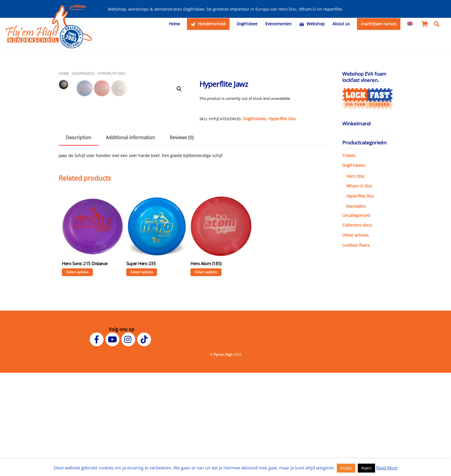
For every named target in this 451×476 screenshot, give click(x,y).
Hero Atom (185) (206, 367)
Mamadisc (356, 205)
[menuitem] (410, 24)
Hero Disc (356, 175)
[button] (179, 88)
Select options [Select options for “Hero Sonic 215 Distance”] (77, 375)
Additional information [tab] (130, 241)
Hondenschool (208, 24)
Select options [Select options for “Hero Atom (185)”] (206, 375)
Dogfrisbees (84, 72)
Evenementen (278, 24)
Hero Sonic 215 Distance (85, 367)
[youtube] (113, 442)
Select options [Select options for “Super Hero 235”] (142, 375)
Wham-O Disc (359, 185)
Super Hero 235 (141, 367)
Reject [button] (366, 468)
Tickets (349, 154)
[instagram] (129, 442)
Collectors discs (357, 224)
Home (174, 24)
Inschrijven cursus (379, 24)
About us (341, 24)
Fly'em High (223, 458)
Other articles (356, 234)
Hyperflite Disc (112, 72)
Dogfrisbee (247, 24)
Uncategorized (356, 214)
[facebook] (98, 442)
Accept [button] (346, 468)
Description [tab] (79, 241)
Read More (387, 468)
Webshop (312, 24)
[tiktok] (145, 442)
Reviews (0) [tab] (182, 241)
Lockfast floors (356, 244)
